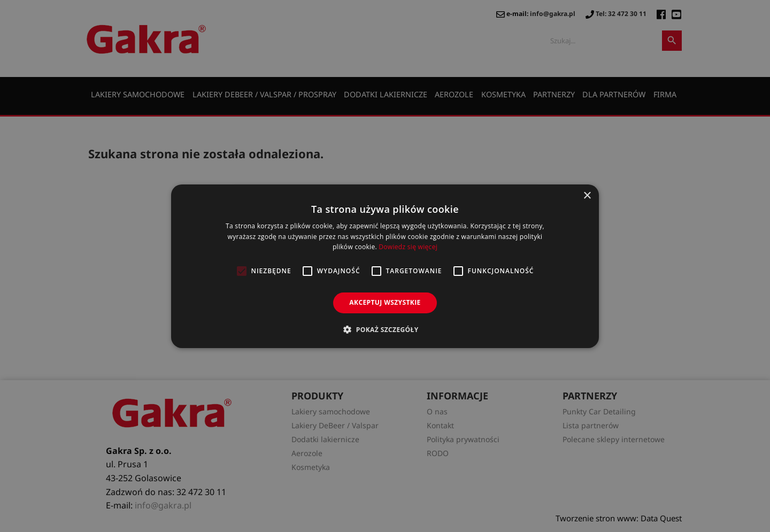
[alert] (385, 266)
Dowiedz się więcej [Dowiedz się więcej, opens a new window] (408, 247)
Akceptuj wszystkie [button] (385, 302)
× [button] (587, 195)
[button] (385, 329)
